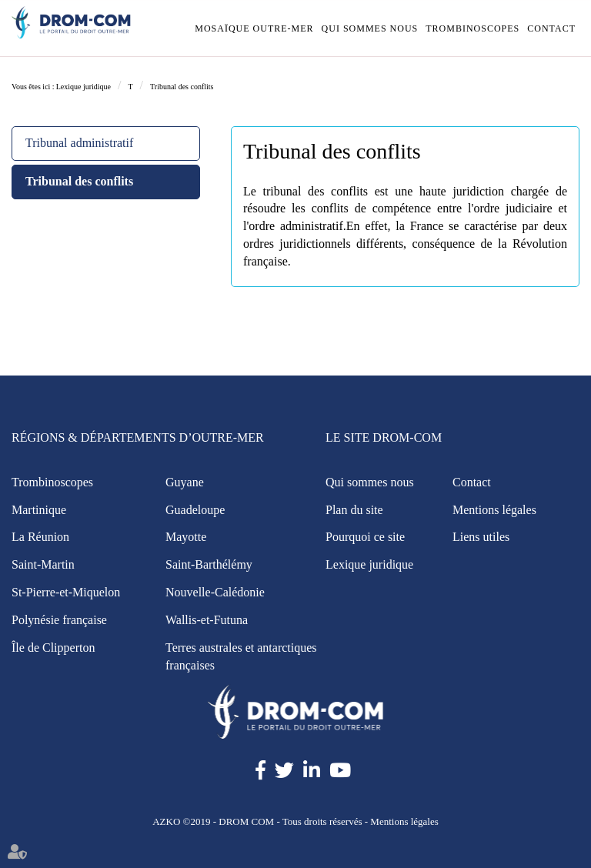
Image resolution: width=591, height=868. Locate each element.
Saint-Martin (43, 564)
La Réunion (40, 537)
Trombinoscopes (472, 28)
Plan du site (354, 510)
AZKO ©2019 (181, 821)
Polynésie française (59, 620)
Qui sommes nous (370, 28)
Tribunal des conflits (182, 87)
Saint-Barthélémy (209, 564)
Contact (551, 28)
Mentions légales (494, 510)
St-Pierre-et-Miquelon (66, 592)
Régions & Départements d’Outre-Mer (138, 437)
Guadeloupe (195, 510)
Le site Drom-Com (384, 437)
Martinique (39, 510)
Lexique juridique (83, 87)
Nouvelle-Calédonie (215, 592)
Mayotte (186, 537)
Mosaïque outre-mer (254, 28)
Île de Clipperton (53, 648)
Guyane (185, 482)
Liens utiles (481, 537)
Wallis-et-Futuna (207, 620)
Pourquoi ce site (365, 537)
